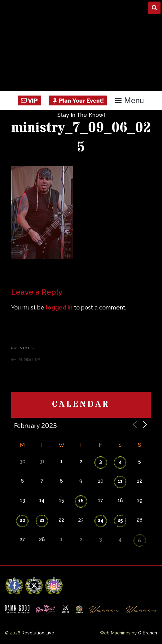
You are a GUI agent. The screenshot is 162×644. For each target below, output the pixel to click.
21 (42, 520)
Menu (129, 100)
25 (120, 520)
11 (120, 481)
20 (22, 520)
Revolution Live (38, 633)
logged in (59, 307)
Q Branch (148, 633)
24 (101, 520)
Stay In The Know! (81, 115)
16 (81, 501)
